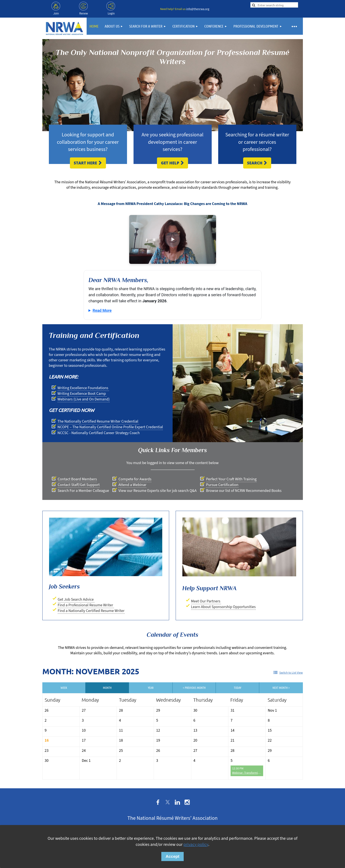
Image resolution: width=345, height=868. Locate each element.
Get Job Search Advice (76, 599)
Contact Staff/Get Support (79, 485)
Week (64, 688)
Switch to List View (291, 673)
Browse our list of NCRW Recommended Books (244, 491)
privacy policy (196, 845)
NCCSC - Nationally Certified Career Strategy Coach (99, 433)
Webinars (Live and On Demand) (84, 399)
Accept (172, 856)
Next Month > (281, 688)
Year (151, 688)
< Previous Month (194, 688)
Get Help (172, 163)
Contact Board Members (77, 479)
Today (238, 688)
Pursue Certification (222, 485)
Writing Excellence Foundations (83, 388)
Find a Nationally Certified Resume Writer (91, 611)
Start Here (88, 163)
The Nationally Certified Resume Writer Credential (98, 421)
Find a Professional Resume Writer (86, 605)
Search (257, 163)
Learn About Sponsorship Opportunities (223, 607)
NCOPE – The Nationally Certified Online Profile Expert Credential (110, 427)
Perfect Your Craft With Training (231, 479)
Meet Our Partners (206, 601)
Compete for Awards (135, 479)
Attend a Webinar (132, 485)
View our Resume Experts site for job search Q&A (157, 491)
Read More (102, 310)
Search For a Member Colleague (83, 491)
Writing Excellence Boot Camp (82, 394)
